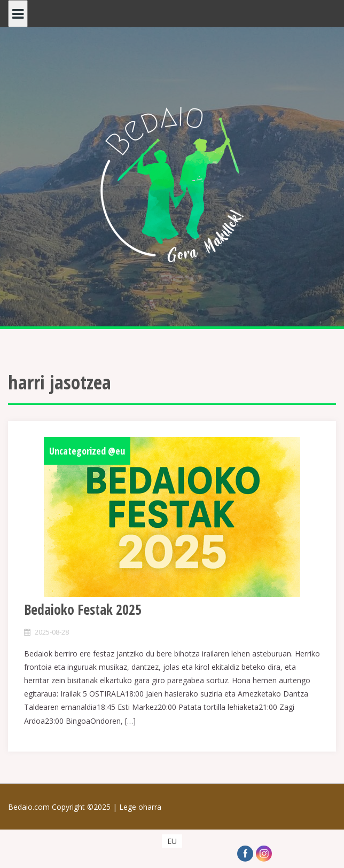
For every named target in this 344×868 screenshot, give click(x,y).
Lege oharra (140, 807)
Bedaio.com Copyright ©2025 (64, 807)
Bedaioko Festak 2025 (83, 609)
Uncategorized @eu (87, 451)
